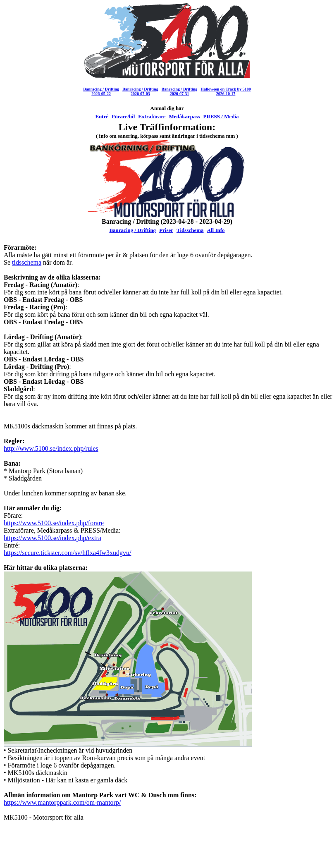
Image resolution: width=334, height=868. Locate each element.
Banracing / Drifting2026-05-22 (101, 91)
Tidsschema (190, 230)
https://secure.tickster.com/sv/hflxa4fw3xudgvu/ (67, 553)
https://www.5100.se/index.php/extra (52, 538)
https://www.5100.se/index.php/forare (54, 523)
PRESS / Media (221, 116)
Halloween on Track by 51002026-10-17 (225, 91)
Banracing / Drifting (132, 230)
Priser (166, 230)
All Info (216, 230)
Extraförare (152, 116)
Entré (102, 116)
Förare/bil (123, 116)
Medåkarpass (184, 116)
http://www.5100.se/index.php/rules (51, 448)
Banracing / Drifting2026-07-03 (140, 91)
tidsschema (27, 262)
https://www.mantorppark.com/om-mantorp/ (62, 802)
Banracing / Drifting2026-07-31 (180, 91)
